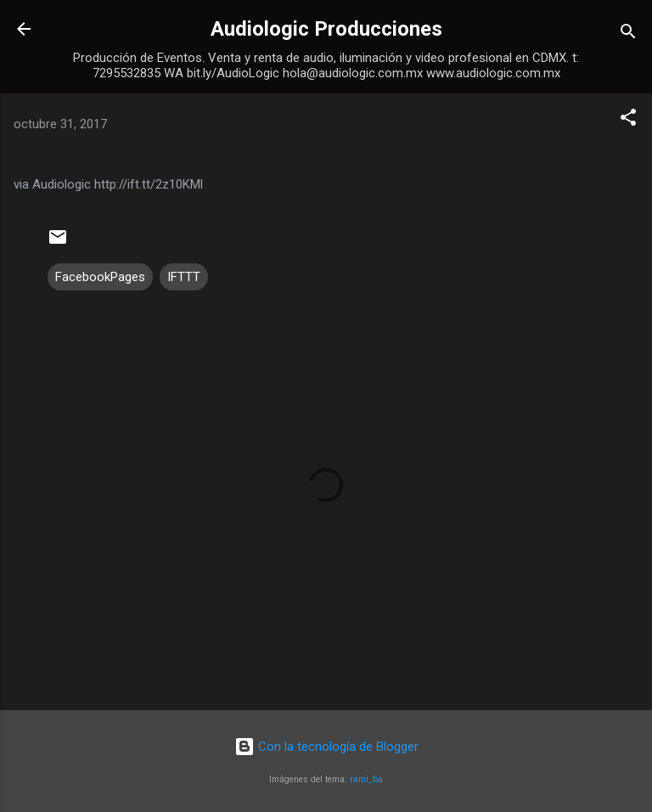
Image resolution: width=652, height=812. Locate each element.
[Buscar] (628, 34)
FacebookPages (100, 277)
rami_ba (366, 779)
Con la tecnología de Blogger (326, 747)
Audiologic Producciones (326, 29)
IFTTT (184, 277)
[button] (628, 120)
